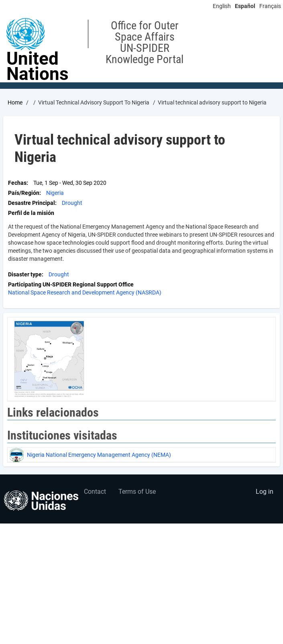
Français (270, 6)
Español (245, 6)
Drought (72, 203)
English (222, 6)
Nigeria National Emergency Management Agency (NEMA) (99, 455)
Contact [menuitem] (95, 492)
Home (15, 102)
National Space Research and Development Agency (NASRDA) (85, 292)
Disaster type (25, 274)
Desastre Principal (32, 203)
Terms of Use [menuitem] (137, 492)
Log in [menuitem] (265, 492)
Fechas (17, 183)
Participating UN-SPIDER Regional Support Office (71, 284)
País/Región (24, 193)
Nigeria (55, 193)
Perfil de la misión (31, 213)
